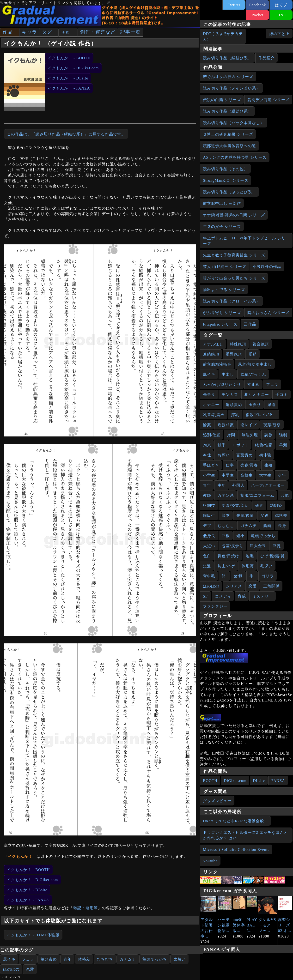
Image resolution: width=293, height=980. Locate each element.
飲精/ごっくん (253, 374)
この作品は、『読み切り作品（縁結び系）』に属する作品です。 (66, 134)
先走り (209, 395)
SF (205, 596)
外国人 (238, 485)
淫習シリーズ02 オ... (284, 925)
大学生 (265, 475)
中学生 (228, 475)
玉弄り (255, 405)
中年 (222, 485)
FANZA (278, 781)
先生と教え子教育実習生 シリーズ (234, 255)
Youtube (210, 861)
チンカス (230, 395)
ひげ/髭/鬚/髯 (272, 556)
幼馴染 (276, 505)
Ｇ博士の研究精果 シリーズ (228, 134)
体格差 (84, 959)
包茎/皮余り (232, 546)
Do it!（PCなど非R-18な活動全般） (235, 821)
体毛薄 (248, 566)
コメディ (223, 596)
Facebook (257, 5)
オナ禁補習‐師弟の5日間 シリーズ (234, 215)
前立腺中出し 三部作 (222, 203)
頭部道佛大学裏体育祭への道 (229, 146)
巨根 (226, 536)
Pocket (258, 15)
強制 (283, 435)
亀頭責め (49, 959)
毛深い (266, 566)
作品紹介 (267, 58)
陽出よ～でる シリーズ (224, 290)
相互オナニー (257, 395)
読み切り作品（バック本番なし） (234, 123)
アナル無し (213, 344)
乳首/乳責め (214, 415)
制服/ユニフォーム (257, 495)
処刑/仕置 (212, 435)
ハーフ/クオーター (268, 485)
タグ (47, 32)
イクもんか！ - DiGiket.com (73, 68)
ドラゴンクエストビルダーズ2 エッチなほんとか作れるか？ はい (245, 835)
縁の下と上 (279, 34)
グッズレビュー (217, 801)
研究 (259, 505)
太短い (180, 959)
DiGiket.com (235, 781)
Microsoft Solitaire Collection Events (236, 850)
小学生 (209, 475)
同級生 (209, 516)
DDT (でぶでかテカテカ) (223, 36)
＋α (65, 32)
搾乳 (235, 415)
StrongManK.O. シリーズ (226, 180)
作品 (8, 32)
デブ (207, 526)
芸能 (285, 495)
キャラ (29, 32)
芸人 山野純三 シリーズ (225, 267)
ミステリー (263, 596)
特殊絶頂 (238, 344)
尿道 (271, 405)
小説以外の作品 (267, 267)
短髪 (207, 566)
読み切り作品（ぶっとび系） (229, 192)
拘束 (207, 445)
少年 (282, 475)
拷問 (231, 435)
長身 (282, 526)
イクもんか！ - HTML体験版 (33, 935)
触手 (222, 445)
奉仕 (207, 455)
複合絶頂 (261, 344)
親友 (226, 516)
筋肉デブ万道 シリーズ (268, 100)
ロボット (240, 445)
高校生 (247, 475)
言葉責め (244, 455)
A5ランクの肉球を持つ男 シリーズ (235, 157)
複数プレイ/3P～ (261, 415)
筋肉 (267, 526)
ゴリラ (268, 576)
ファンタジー (215, 606)
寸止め (253, 384)
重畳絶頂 (234, 354)
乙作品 (250, 324)
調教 (269, 435)
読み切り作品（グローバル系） (232, 301)
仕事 (230, 465)
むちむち (105, 959)
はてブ (281, 5)
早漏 (283, 445)
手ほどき (211, 465)
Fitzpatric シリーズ (220, 324)
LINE (281, 15)
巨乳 (277, 546)
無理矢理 (250, 435)
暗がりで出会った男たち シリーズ (234, 278)
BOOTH (210, 781)
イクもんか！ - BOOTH (69, 58)
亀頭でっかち (155, 959)
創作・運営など (98, 32)
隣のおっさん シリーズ (268, 313)
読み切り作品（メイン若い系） (232, 88)
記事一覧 (130, 32)
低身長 (209, 536)
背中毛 (209, 576)
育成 (242, 596)
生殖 (269, 465)
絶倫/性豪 (264, 445)
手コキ (282, 395)
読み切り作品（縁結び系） (227, 58)
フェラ (28, 959)
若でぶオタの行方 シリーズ (228, 77)
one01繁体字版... (239, 925)
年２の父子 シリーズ (222, 227)
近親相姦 (226, 425)
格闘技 (209, 505)
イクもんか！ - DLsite (68, 78)
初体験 (265, 455)
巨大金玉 (258, 546)
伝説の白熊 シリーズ (222, 100)
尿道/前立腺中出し (255, 364)
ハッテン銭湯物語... (224, 925)
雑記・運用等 (85, 908)
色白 (207, 556)
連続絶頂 (211, 354)
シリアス (234, 586)
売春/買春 (249, 465)
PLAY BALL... (252, 925)
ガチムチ (128, 959)
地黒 (250, 556)
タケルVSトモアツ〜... (267, 925)
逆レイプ (249, 425)
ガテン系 (226, 495)
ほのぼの (11, 969)
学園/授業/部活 (235, 505)
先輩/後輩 (245, 516)
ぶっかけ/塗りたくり (222, 384)
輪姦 (207, 425)
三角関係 (271, 586)
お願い (224, 455)
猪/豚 (238, 576)
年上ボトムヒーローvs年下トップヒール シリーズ (244, 241)
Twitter (234, 5)
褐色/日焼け (228, 556)
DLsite (259, 781)
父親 (264, 516)
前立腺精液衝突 (217, 364)
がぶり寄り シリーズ (222, 313)
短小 (240, 536)
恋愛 (30, 969)
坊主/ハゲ (226, 566)
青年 (67, 959)
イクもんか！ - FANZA (69, 88)
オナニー (211, 405)
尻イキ (9, 959)
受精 (253, 354)
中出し (228, 374)
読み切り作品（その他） (225, 169)
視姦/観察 (272, 425)
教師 (207, 495)
